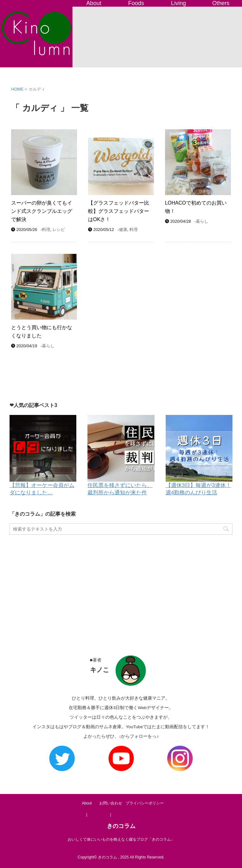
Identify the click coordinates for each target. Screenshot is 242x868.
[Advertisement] (121, 589)
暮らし (202, 221)
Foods (136, 3)
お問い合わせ (111, 803)
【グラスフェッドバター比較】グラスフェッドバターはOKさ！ (119, 211)
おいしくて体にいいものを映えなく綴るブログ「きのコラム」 (121, 839)
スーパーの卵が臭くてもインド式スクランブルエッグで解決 (42, 211)
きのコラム (121, 826)
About (94, 3)
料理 (46, 230)
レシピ (59, 230)
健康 (123, 230)
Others (221, 3)
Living (179, 3)
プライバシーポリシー (145, 803)
